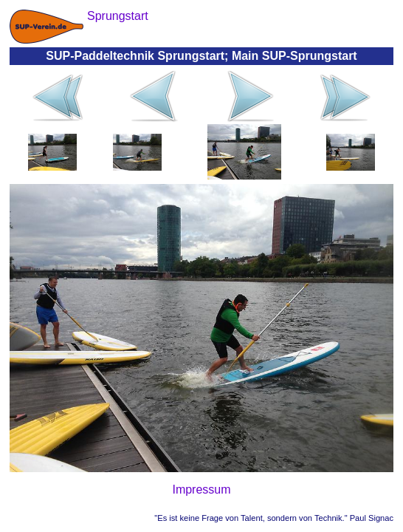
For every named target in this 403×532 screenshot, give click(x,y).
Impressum (201, 490)
